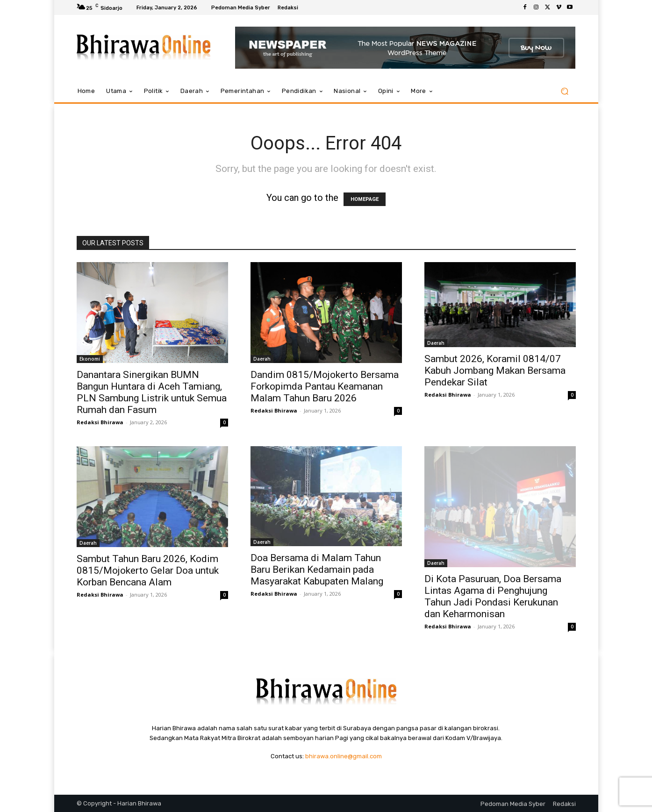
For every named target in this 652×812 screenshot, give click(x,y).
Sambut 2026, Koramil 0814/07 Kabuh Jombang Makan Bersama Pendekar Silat (495, 370)
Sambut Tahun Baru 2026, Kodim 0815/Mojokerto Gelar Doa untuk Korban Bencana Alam (148, 570)
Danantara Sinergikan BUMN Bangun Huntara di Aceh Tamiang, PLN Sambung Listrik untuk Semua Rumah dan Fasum (152, 392)
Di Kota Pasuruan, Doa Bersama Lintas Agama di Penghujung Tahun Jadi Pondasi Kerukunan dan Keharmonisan (493, 596)
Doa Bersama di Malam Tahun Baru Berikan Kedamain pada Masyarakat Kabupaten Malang (317, 570)
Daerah (262, 359)
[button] (565, 91)
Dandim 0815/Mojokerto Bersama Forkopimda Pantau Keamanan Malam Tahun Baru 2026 (325, 386)
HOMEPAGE (365, 199)
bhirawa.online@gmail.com (344, 756)
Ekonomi (90, 359)
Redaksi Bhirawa (100, 422)
